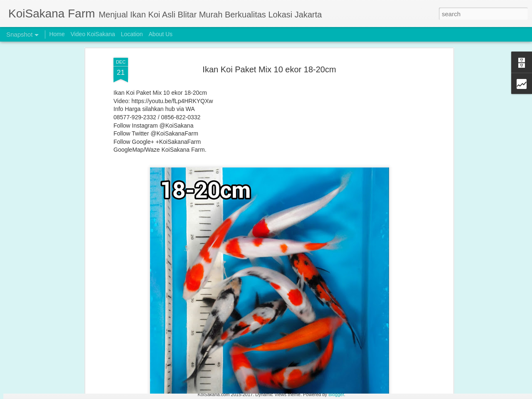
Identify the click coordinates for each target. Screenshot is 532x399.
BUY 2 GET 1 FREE (152, 369)
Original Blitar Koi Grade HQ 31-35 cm (63, 369)
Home (57, 34)
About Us (161, 34)
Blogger (336, 394)
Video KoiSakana (93, 34)
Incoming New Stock (455, 369)
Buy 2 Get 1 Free (355, 374)
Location (132, 34)
